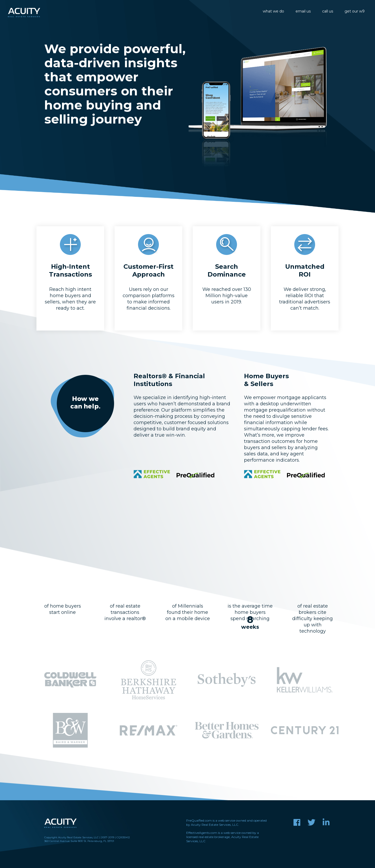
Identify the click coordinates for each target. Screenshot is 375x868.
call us (328, 11)
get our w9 (355, 11)
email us (303, 11)
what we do (273, 11)
